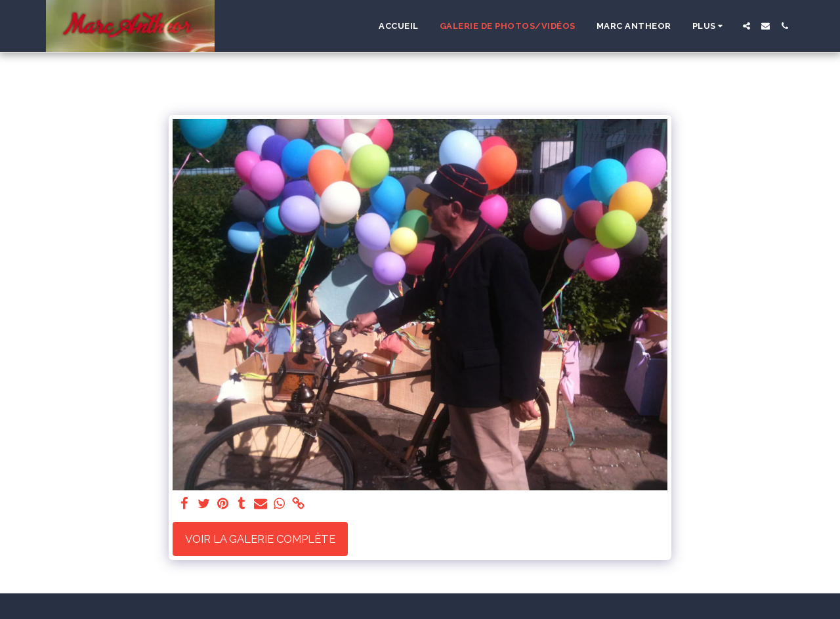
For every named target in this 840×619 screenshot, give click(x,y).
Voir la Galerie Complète (260, 539)
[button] (746, 26)
